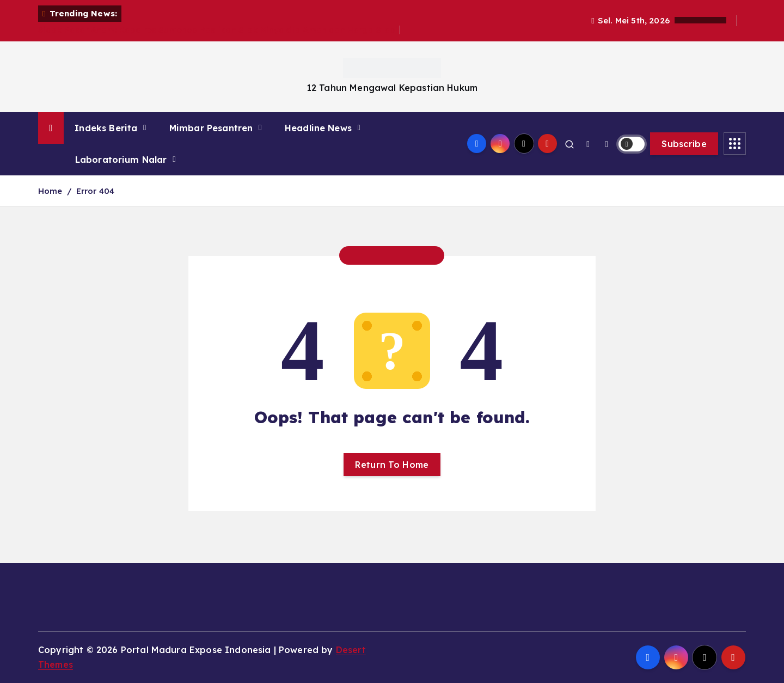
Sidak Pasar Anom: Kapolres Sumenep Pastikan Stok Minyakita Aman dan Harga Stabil (219, 30)
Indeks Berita (106, 128)
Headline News (318, 128)
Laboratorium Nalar (121, 160)
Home (50, 191)
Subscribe (684, 144)
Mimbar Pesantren (211, 128)
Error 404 (95, 191)
